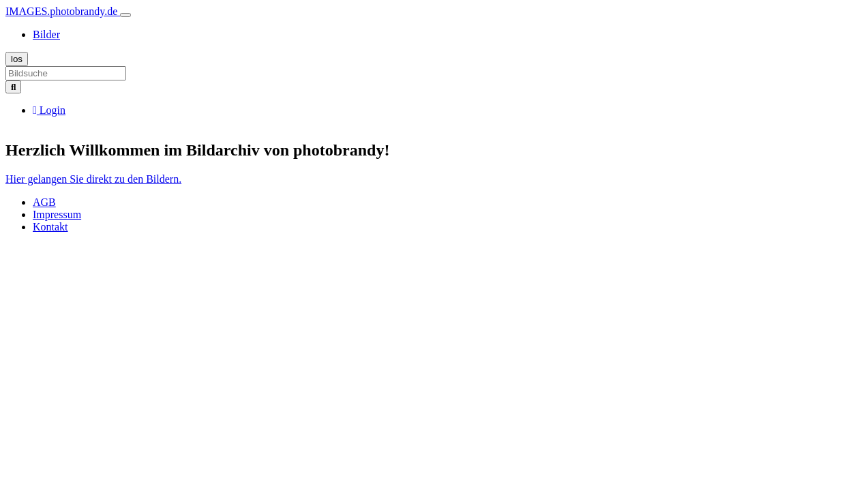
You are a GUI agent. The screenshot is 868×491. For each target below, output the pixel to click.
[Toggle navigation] (125, 15)
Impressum (57, 214)
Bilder (46, 34)
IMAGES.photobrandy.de (63, 11)
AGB (44, 202)
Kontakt (50, 227)
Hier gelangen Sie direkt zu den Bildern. (93, 179)
